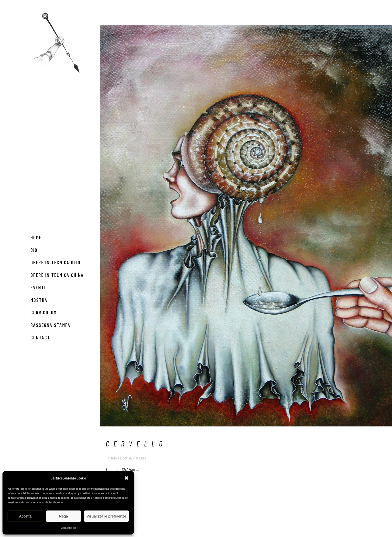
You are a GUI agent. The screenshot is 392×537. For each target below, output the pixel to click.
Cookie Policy (68, 527)
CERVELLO (136, 443)
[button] (126, 478)
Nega (63, 516)
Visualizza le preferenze (106, 516)
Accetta (25, 516)
